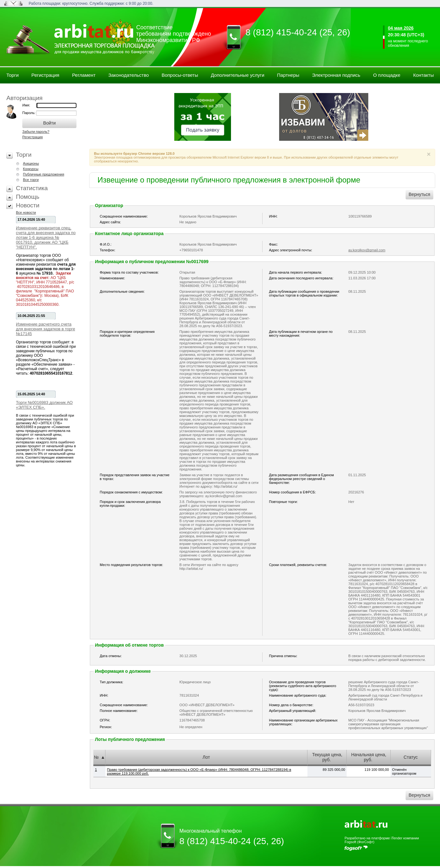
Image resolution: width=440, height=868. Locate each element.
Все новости (26, 212)
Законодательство (129, 75)
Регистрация (46, 75)
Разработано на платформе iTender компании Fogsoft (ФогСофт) (382, 840)
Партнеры (288, 75)
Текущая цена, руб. (327, 757)
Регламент (84, 75)
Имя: (26, 105)
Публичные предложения (43, 174)
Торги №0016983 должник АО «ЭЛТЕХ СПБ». (44, 405)
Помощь (28, 197)
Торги (13, 75)
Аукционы (31, 163)
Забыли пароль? (36, 132)
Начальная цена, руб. (369, 757)
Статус (411, 757)
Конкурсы (31, 169)
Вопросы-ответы (180, 75)
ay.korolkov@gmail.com (367, 250)
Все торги (31, 180)
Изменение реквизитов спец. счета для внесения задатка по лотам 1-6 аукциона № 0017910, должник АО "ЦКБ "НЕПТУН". (46, 237)
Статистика (32, 188)
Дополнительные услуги (238, 75)
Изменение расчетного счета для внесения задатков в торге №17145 (46, 329)
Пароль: (29, 113)
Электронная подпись (336, 75)
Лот (206, 757)
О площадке (387, 75)
